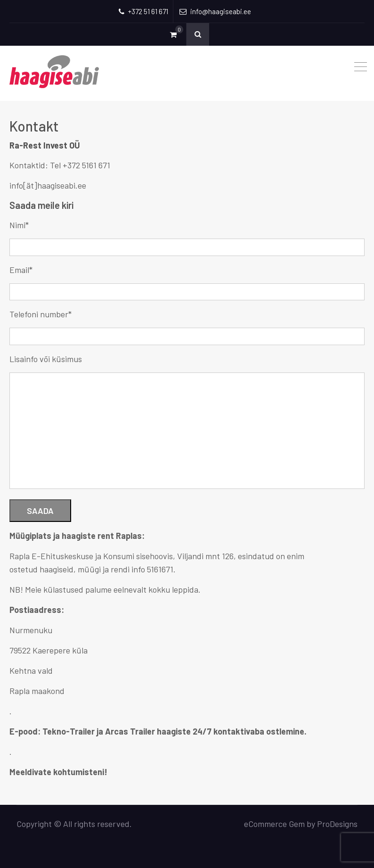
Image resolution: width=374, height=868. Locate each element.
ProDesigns (337, 824)
